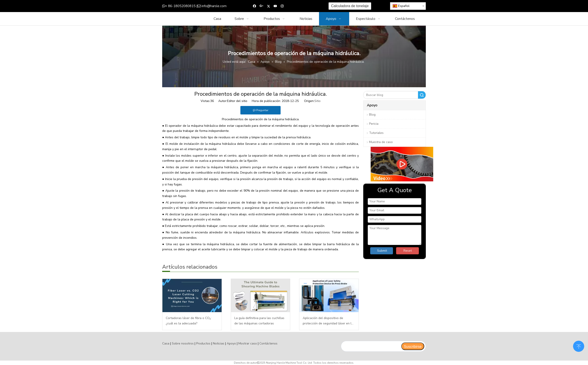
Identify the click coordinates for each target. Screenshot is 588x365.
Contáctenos (268, 343)
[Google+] (261, 6)
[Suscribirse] (413, 346)
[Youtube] (275, 6)
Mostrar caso (248, 343)
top (579, 346)
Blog (372, 115)
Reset (408, 251)
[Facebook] (255, 6)
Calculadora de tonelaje (350, 6)
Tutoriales (376, 133)
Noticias (219, 343)
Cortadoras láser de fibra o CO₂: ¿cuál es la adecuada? (189, 321)
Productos (203, 343)
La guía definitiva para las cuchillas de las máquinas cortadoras (259, 321)
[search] (371, 346)
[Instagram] (282, 6)
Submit (382, 251)
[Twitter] (268, 6)
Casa (166, 343)
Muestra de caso (381, 142)
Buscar (422, 95)
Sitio (317, 101)
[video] (395, 164)
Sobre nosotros (183, 343)
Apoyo (231, 343)
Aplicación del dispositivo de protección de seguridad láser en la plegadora (328, 321)
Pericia (374, 124)
